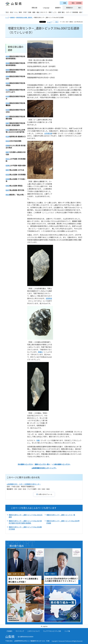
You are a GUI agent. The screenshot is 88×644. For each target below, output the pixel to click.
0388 (8, 145)
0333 (8, 141)
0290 (8, 179)
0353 (8, 186)
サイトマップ (20, 631)
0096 (8, 76)
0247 (8, 190)
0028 (8, 56)
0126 (8, 137)
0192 (8, 175)
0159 (8, 96)
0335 (8, 110)
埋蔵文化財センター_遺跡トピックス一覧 (61, 515)
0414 (8, 195)
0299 (8, 165)
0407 (8, 123)
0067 (8, 152)
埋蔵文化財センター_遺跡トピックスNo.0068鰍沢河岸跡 (25, 528)
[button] (75, 3)
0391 (8, 130)
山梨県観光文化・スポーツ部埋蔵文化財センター (24, 484)
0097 (8, 170)
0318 (8, 103)
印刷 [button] (56, 22)
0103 (8, 83)
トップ (7, 17)
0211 (8, 159)
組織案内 (13, 17)
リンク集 (67, 631)
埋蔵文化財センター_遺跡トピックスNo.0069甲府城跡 (63, 522)
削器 (38, 440)
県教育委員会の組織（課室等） (25, 17)
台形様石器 (48, 133)
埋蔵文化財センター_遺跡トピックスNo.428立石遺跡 (26, 516)
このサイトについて (34, 631)
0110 (8, 90)
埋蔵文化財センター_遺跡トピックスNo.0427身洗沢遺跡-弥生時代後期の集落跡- (25, 522)
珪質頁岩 (49, 298)
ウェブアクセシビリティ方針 (52, 631)
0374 (8, 116)
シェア (49, 22)
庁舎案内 (9, 631)
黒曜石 (40, 352)
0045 (8, 70)
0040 (8, 63)
